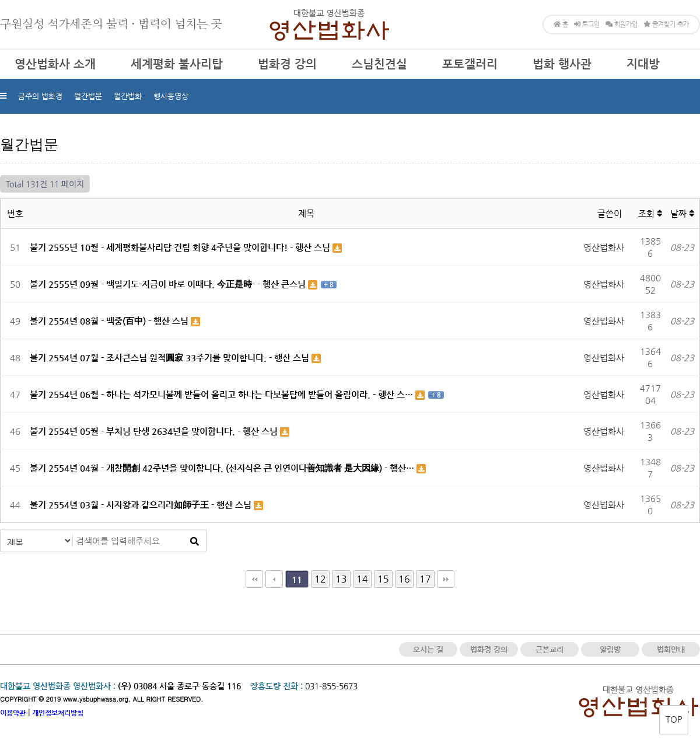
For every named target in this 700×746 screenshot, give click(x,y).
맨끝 (446, 579)
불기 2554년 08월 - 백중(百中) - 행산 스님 (110, 321)
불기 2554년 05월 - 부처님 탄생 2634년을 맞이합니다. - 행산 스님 (155, 431)
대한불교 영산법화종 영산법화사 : (58, 686)
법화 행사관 (562, 64)
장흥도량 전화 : (276, 686)
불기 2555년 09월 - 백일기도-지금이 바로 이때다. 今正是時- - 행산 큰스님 (169, 284)
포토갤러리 (470, 64)
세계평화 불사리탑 (177, 64)
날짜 (682, 213)
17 (425, 579)
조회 (650, 213)
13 (341, 579)
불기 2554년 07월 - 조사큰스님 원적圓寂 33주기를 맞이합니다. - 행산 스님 (171, 358)
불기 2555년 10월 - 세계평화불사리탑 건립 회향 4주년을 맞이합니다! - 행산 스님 (181, 247)
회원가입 (622, 24)
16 (404, 579)
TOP (674, 719)
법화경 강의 (287, 64)
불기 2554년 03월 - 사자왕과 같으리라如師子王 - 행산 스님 (142, 505)
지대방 (643, 64)
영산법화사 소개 (55, 64)
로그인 (587, 24)
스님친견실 (379, 64)
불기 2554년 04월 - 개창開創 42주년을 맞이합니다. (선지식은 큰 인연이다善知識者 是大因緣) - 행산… (223, 468)
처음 (254, 579)
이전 (274, 579)
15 (383, 579)
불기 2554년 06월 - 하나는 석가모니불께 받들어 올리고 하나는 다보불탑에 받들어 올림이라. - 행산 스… (223, 394)
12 (320, 579)
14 (362, 579)
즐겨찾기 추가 (666, 24)
